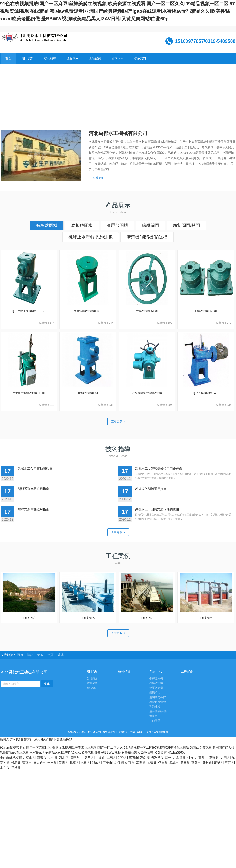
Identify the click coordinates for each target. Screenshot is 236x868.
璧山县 (31, 758)
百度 (21, 655)
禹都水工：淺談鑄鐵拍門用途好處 (159, 469)
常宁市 (5, 768)
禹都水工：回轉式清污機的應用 (157, 509)
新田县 (185, 763)
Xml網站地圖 (161, 732)
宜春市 (107, 763)
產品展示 (73, 58)
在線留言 (92, 688)
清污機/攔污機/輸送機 (147, 237)
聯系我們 (140, 58)
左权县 (119, 763)
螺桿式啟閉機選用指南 (33, 509)
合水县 (52, 763)
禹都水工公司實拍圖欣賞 (35, 469)
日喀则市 (77, 758)
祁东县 (96, 763)
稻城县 (16, 768)
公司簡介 (92, 678)
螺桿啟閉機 (47, 225)
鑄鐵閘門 (150, 225)
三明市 (133, 758)
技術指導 (50, 58)
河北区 (64, 758)
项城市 (174, 763)
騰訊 (31, 655)
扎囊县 (74, 763)
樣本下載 (117, 58)
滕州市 (170, 758)
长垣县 (16, 763)
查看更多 (100, 178)
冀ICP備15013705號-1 (142, 732)
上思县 (111, 758)
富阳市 (196, 763)
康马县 (89, 758)
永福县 (181, 758)
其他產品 (155, 721)
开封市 (207, 763)
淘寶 (51, 655)
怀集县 (163, 763)
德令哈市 (40, 763)
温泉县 (85, 763)
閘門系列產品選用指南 (33, 489)
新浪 (41, 655)
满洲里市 (157, 758)
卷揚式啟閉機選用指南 (151, 489)
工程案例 (95, 58)
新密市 (42, 758)
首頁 (8, 58)
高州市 (203, 758)
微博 (60, 655)
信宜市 (130, 763)
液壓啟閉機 (117, 225)
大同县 (225, 758)
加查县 (152, 763)
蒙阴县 (63, 763)
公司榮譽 (92, 683)
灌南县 (145, 758)
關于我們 (28, 58)
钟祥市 (192, 758)
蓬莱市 (27, 763)
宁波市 (100, 758)
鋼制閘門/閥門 (186, 225)
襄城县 (218, 763)
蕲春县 (214, 758)
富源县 (141, 763)
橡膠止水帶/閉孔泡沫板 (91, 237)
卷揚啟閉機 (82, 225)
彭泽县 (122, 758)
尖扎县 (53, 758)
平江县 (229, 763)
